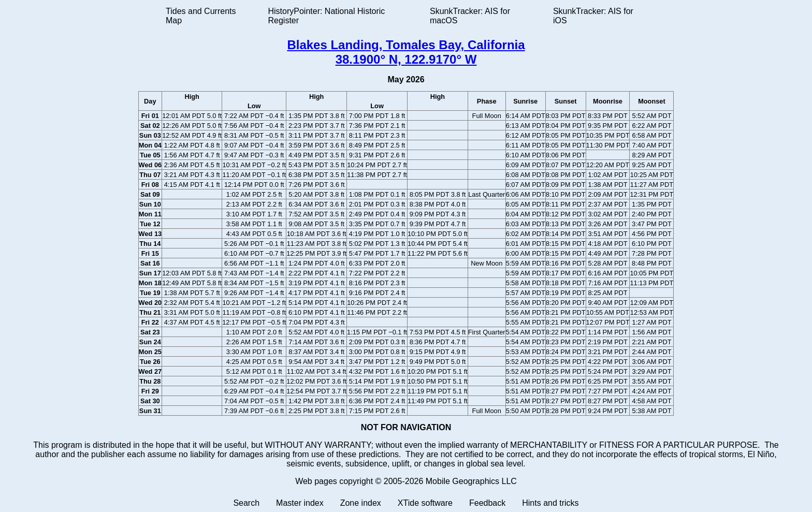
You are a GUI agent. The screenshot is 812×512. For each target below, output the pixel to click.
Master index (300, 503)
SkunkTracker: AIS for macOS (470, 16)
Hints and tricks (550, 503)
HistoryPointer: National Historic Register (327, 16)
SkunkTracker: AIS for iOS (593, 16)
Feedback (487, 503)
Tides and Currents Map (201, 16)
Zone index (361, 503)
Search (246, 503)
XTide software (425, 503)
